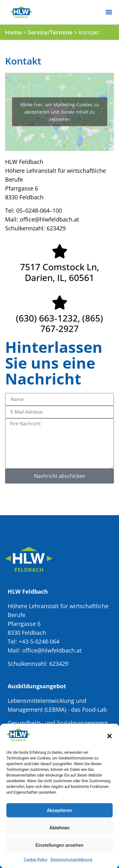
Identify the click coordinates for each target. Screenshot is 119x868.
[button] (109, 736)
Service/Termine (50, 32)
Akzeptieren (59, 810)
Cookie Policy (36, 859)
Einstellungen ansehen (60, 845)
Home (13, 32)
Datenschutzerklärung (71, 859)
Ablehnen (60, 828)
